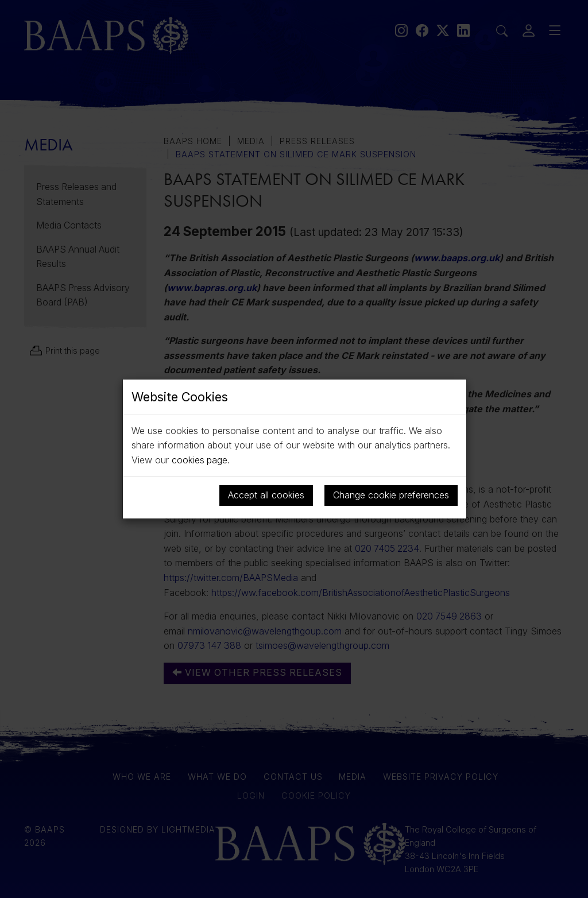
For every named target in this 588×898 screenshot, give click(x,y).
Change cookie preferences (391, 495)
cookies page (200, 460)
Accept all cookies (266, 495)
